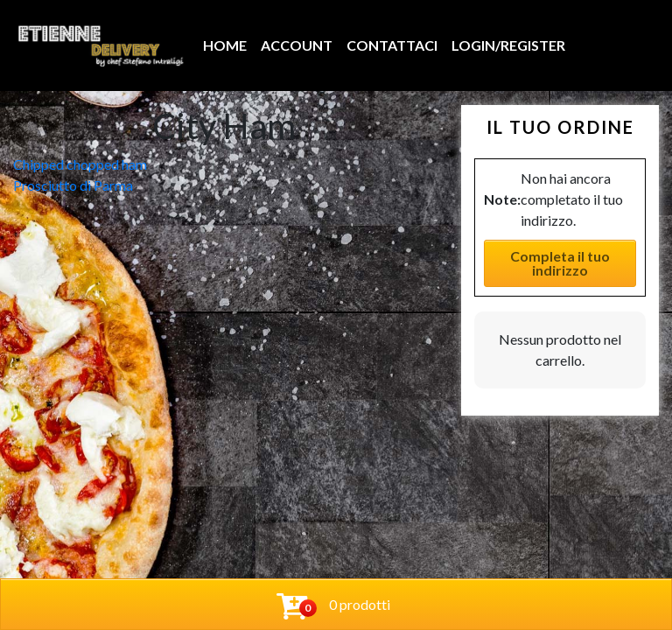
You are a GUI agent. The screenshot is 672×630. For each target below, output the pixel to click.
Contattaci (392, 45)
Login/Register (508, 45)
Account (297, 45)
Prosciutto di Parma (73, 185)
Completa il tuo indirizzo (560, 263)
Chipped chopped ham (80, 164)
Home (225, 45)
